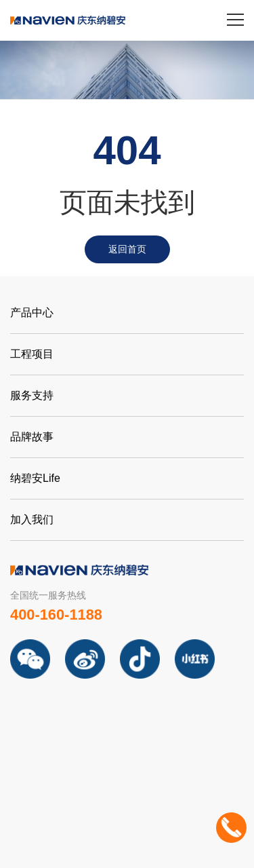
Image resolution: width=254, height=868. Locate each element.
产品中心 (32, 313)
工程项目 (32, 354)
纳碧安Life (35, 478)
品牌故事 (32, 437)
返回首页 (127, 249)
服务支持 (32, 395)
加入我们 (32, 520)
